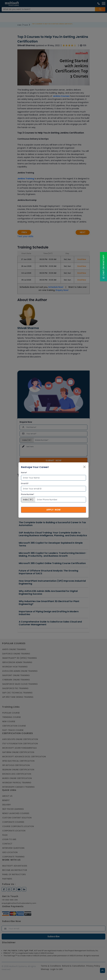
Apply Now (53, 510)
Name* (24, 473)
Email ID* (25, 483)
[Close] (84, 467)
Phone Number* (28, 494)
